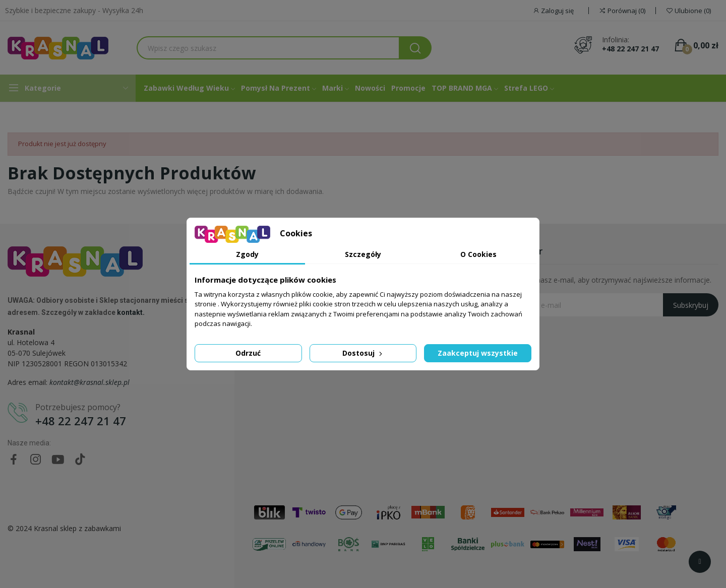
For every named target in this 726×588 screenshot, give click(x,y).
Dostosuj (363, 353)
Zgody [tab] (247, 254)
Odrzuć (248, 353)
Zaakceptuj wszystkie (478, 353)
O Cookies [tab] (478, 254)
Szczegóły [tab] (363, 254)
